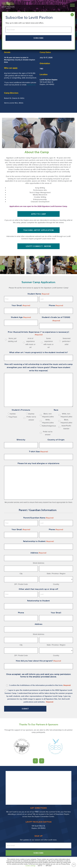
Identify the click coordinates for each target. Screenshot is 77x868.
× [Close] (72, 15)
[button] (71, 5)
